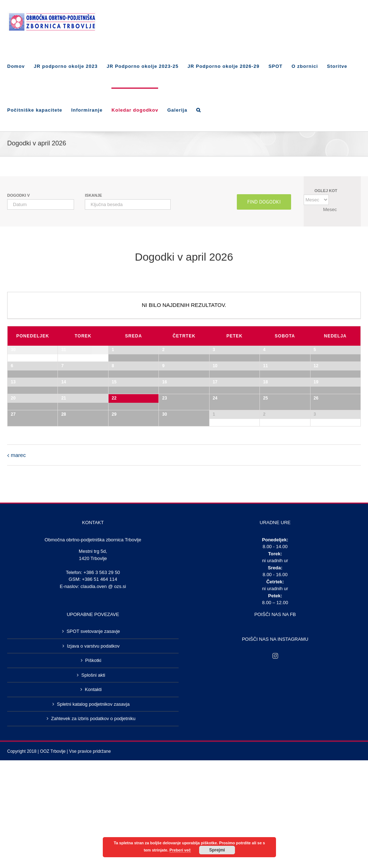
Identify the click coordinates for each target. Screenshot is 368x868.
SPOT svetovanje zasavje (93, 811)
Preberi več (180, 850)
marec (18, 634)
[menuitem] (20, 66)
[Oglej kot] (316, 200)
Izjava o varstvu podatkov (93, 825)
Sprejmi (217, 850)
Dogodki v (19, 195)
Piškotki (93, 840)
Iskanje (93, 195)
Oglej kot (326, 191)
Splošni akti (93, 855)
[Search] (199, 109)
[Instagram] (275, 835)
